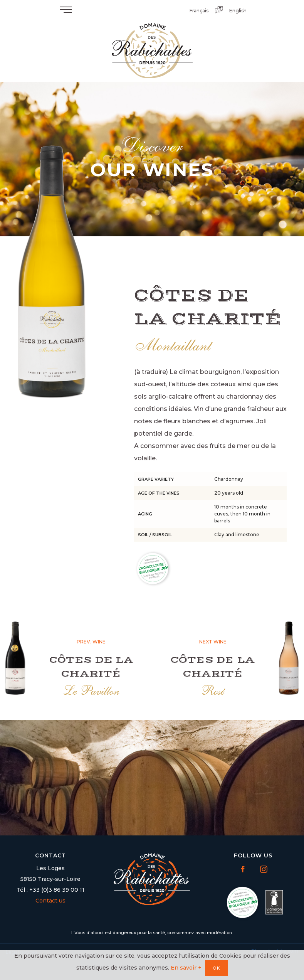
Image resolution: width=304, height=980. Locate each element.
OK (217, 968)
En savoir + (186, 968)
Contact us (50, 901)
